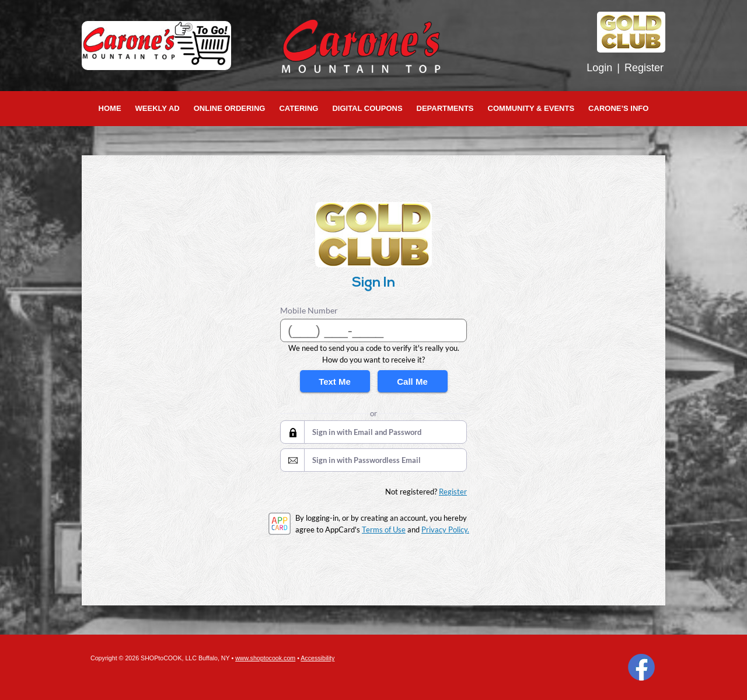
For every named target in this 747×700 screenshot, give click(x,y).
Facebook (641, 667)
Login (599, 68)
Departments (445, 108)
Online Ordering (230, 108)
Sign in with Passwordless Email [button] (366, 460)
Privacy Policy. (445, 530)
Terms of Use (384, 530)
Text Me (335, 382)
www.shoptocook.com (265, 658)
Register (644, 68)
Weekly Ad (158, 108)
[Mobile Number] (373, 330)
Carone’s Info (618, 108)
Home (110, 108)
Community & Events (531, 108)
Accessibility (317, 658)
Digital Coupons (367, 108)
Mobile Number (309, 310)
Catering (299, 108)
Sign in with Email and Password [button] (367, 432)
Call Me (412, 382)
